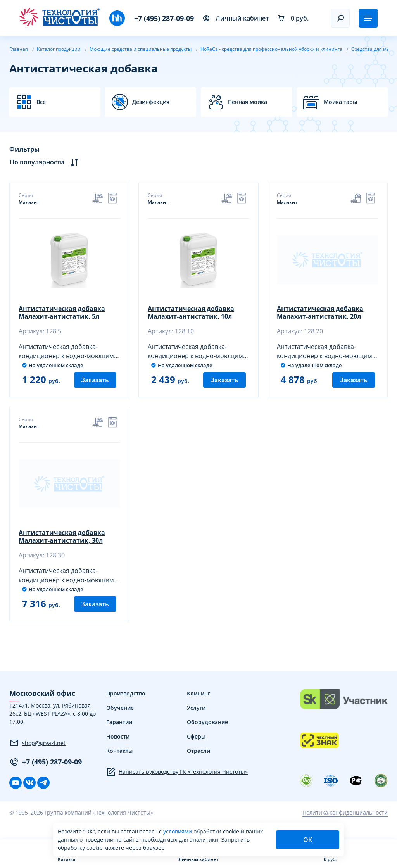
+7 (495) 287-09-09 (164, 18)
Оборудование (207, 734)
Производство (126, 705)
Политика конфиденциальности (345, 824)
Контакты (119, 762)
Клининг (198, 705)
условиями (178, 831)
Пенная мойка (248, 102)
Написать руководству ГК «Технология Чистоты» (177, 783)
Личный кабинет (236, 18)
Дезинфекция (151, 102)
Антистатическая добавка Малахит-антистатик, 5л (62, 313)
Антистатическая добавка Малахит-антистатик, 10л (191, 313)
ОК (308, 840)
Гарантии (119, 734)
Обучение (120, 719)
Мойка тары (340, 102)
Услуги (196, 719)
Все (41, 102)
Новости (118, 748)
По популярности (44, 162)
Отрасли (198, 762)
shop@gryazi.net (37, 755)
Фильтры (24, 149)
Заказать (95, 386)
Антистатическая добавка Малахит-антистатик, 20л (321, 313)
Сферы (196, 748)
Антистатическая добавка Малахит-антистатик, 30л (62, 543)
